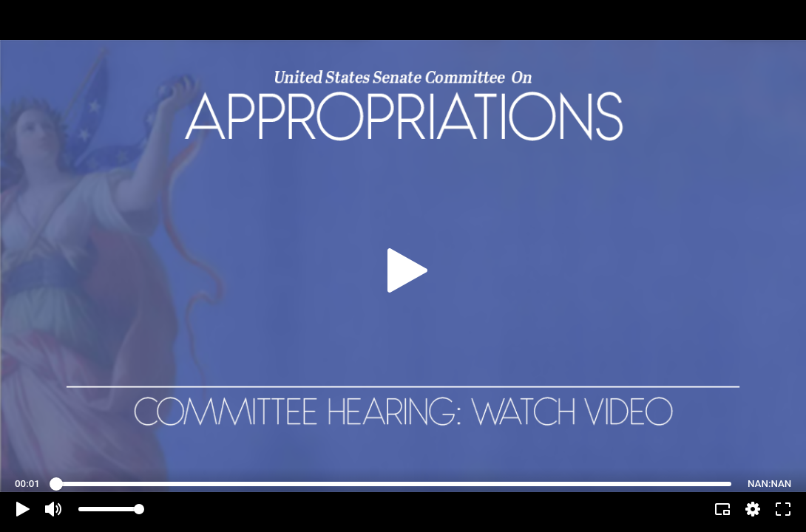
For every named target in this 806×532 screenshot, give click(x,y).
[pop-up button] (753, 509)
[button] (23, 509)
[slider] (394, 484)
